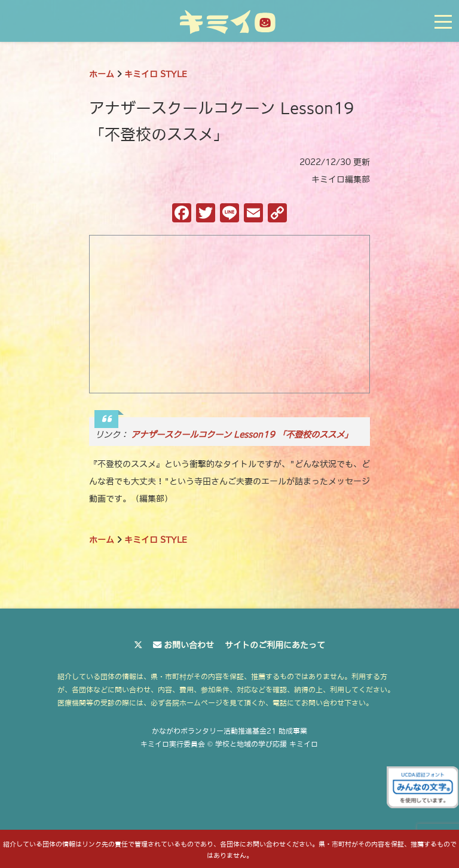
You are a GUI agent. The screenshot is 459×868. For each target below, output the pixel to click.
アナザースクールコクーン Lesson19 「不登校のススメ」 (242, 435)
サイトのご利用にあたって (275, 645)
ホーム (102, 74)
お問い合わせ (189, 645)
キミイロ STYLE (156, 74)
